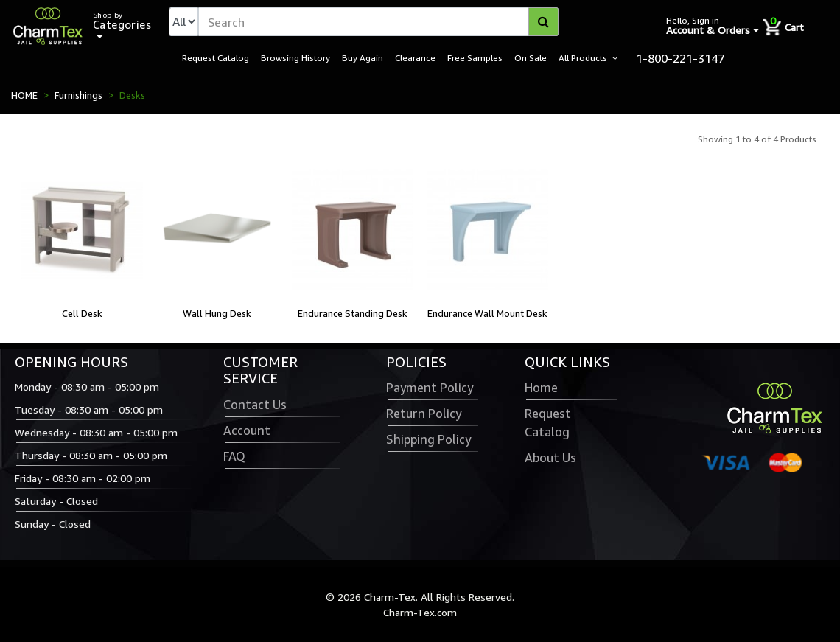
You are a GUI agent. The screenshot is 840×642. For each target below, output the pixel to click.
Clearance (415, 57)
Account (247, 430)
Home (541, 388)
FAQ (234, 456)
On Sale (531, 57)
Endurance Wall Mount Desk (487, 313)
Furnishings (78, 95)
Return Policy (424, 414)
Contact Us (255, 405)
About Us (550, 458)
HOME (24, 95)
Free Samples (475, 57)
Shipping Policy (428, 439)
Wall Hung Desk (217, 313)
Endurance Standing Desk (353, 313)
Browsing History (295, 57)
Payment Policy (430, 388)
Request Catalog (216, 57)
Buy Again (363, 57)
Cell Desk (82, 313)
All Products (583, 57)
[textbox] (378, 22)
